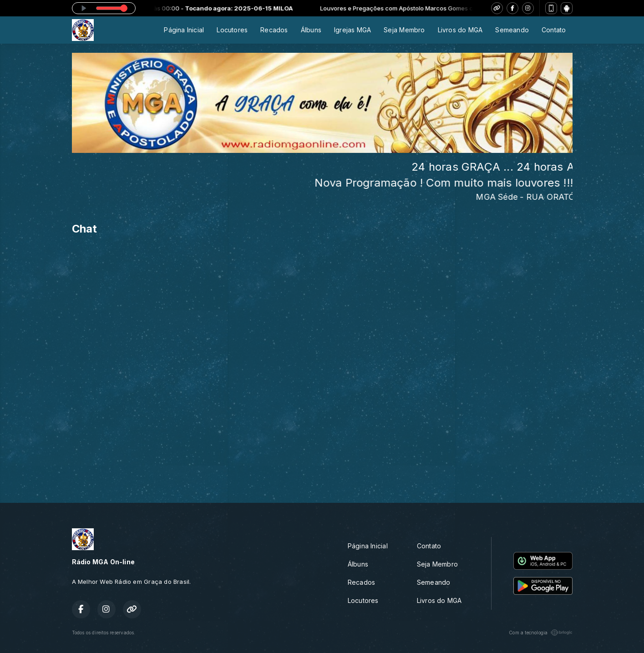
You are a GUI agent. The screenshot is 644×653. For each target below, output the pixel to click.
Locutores (232, 30)
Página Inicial (184, 30)
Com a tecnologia (540, 633)
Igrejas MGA (352, 30)
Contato (554, 30)
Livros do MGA (460, 30)
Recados (274, 30)
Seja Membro (404, 30)
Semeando (512, 30)
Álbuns (311, 30)
